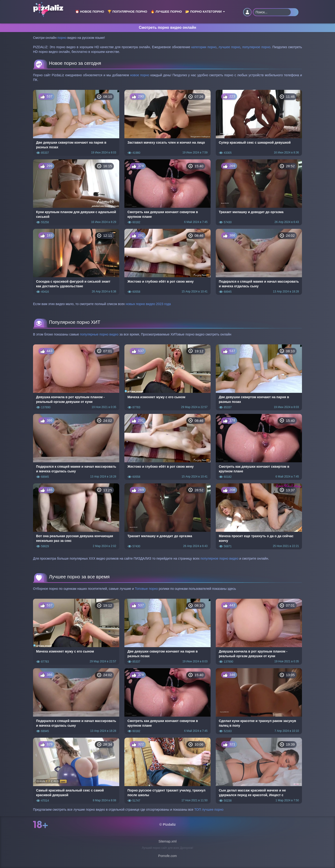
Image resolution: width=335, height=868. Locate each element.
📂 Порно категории (205, 12)
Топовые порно (146, 589)
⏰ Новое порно (90, 12)
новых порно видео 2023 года (148, 304)
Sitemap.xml (167, 841)
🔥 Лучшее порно (166, 12)
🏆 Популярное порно (127, 12)
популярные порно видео (99, 334)
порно (62, 38)
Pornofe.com (167, 856)
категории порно (204, 47)
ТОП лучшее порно (209, 810)
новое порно (140, 75)
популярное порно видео (220, 558)
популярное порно (256, 47)
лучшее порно (229, 47)
